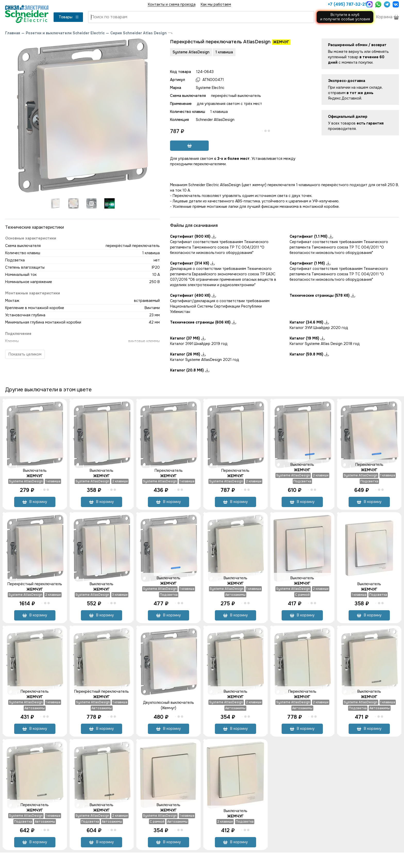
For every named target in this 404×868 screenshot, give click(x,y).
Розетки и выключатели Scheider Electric (65, 33)
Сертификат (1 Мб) (310, 263)
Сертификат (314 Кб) (192, 263)
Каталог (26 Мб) (188, 354)
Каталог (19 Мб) (307, 338)
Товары (69, 17)
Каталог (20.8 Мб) (190, 370)
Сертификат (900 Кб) (193, 236)
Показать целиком (25, 354)
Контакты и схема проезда (172, 4)
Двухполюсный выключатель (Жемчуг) (169, 705)
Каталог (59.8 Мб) (309, 354)
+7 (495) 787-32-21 (346, 4)
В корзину (35, 502)
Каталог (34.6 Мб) (309, 322)
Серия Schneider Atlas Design (138, 33)
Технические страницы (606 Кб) (203, 322)
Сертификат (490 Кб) (193, 295)
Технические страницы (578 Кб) (322, 295)
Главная (13, 33)
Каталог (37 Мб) (188, 338)
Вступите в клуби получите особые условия (345, 17)
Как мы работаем (216, 4)
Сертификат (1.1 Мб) (311, 236)
